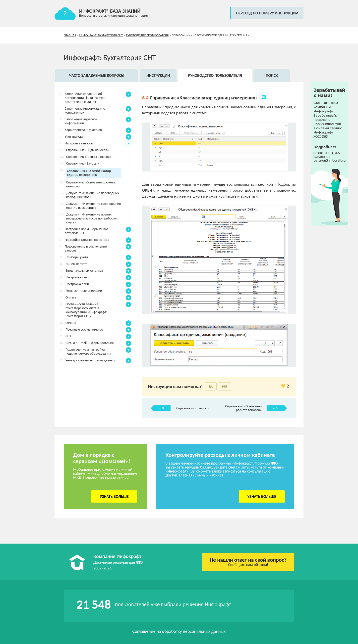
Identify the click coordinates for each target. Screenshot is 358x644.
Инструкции (158, 75)
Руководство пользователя (147, 35)
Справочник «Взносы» (193, 408)
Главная (70, 35)
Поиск (272, 75)
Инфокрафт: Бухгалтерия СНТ (101, 35)
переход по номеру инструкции (267, 13)
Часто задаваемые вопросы (97, 75)
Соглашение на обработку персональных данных (179, 631)
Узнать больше (114, 496)
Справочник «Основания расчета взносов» (244, 408)
